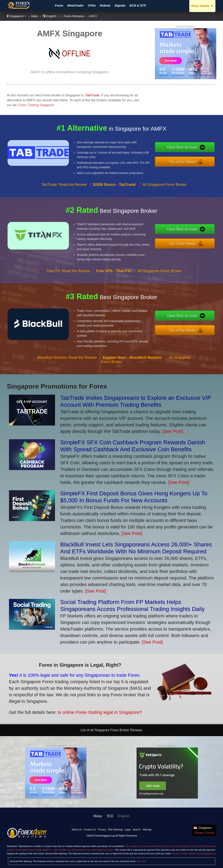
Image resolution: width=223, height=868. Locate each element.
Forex (59, 5)
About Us (77, 830)
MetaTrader (76, 5)
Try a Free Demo (184, 161)
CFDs (92, 5)
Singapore (17, 16)
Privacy (102, 830)
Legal (127, 830)
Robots (105, 5)
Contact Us (90, 830)
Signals (120, 5)
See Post (141, 861)
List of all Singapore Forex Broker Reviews (111, 730)
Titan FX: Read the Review (68, 273)
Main (34, 16)
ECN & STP (138, 5)
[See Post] (173, 431)
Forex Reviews (74, 16)
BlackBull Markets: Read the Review (67, 359)
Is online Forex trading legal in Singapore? (98, 712)
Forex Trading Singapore (36, 105)
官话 (110, 816)
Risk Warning (115, 830)
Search (137, 830)
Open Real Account (184, 147)
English (51, 16)
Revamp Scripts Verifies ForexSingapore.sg (194, 854)
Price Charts (202, 6)
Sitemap (147, 830)
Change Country (204, 833)
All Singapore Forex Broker (165, 186)
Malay (98, 816)
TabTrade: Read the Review (64, 186)
